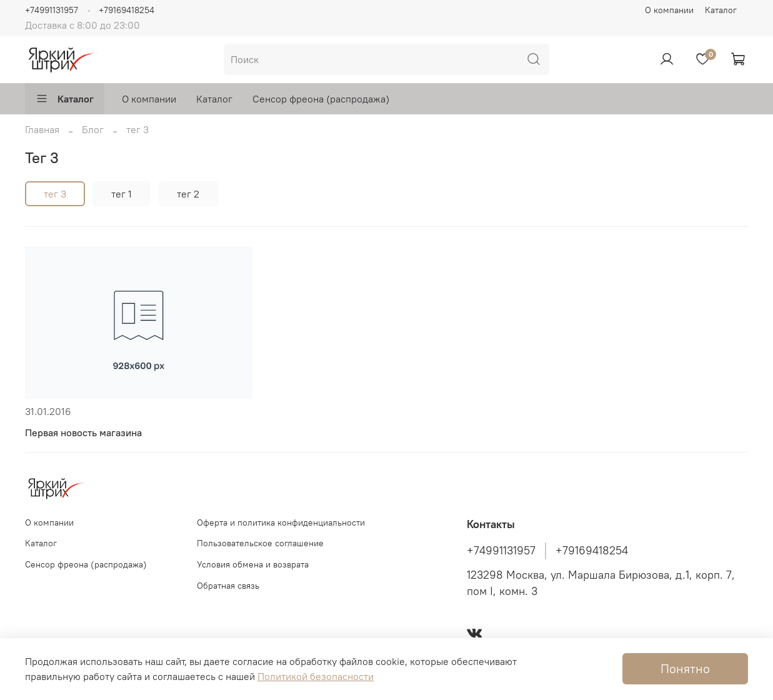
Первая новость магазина (83, 432)
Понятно (685, 668)
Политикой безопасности (316, 676)
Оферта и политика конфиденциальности (281, 522)
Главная (42, 129)
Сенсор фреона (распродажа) (321, 99)
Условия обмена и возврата (253, 564)
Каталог (721, 10)
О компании (669, 10)
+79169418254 (127, 10)
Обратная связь (228, 586)
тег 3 (55, 194)
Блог (93, 129)
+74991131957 (52, 10)
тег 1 (122, 194)
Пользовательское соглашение (260, 543)
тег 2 (188, 194)
